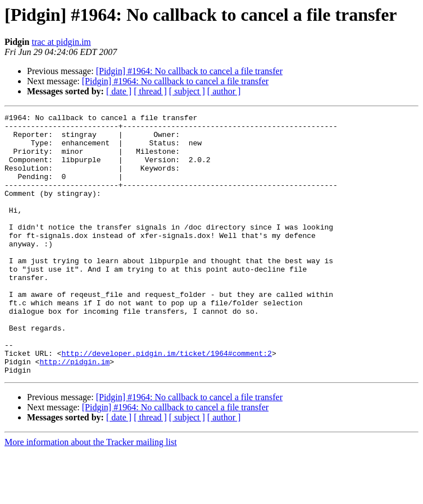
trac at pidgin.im (61, 42)
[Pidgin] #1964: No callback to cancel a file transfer (189, 71)
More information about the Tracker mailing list (91, 494)
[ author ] (224, 91)
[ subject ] (187, 91)
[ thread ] (150, 91)
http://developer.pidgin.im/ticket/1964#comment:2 (166, 402)
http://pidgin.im (74, 412)
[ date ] (119, 91)
